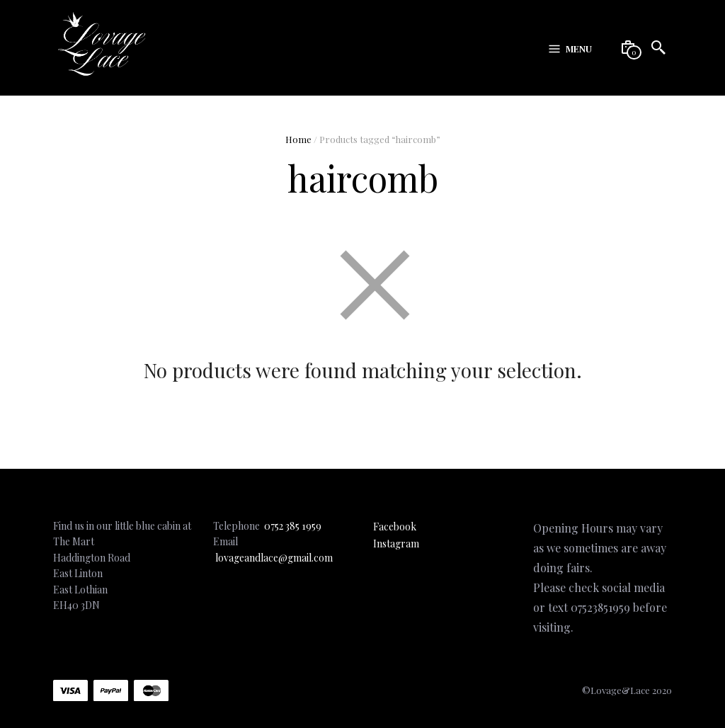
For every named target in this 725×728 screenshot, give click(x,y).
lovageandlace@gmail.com (274, 558)
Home (298, 139)
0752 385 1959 (293, 526)
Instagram (396, 544)
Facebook (395, 527)
